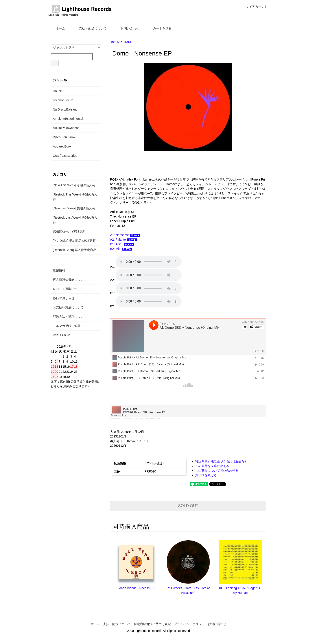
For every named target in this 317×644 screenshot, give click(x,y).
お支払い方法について (68, 307)
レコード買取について (68, 289)
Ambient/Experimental (68, 119)
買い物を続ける (206, 475)
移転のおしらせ (64, 298)
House (128, 42)
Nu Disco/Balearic (65, 109)
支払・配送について (90, 28)
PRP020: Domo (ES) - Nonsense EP (142, 419)
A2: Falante (123, 240)
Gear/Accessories (65, 156)
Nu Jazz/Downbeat (66, 128)
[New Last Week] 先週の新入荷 (74, 208)
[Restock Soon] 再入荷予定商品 (75, 250)
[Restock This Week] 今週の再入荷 (75, 197)
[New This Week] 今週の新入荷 (74, 185)
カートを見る (159, 28)
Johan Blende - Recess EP (136, 588)
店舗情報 (59, 270)
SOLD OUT (188, 506)
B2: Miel (121, 249)
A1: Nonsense (125, 235)
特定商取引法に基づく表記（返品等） (221, 461)
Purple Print (116, 419)
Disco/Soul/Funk (64, 137)
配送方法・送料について (70, 317)
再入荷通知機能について (70, 280)
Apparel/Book (62, 146)
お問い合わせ (127, 28)
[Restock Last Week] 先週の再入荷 (75, 220)
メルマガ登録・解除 (67, 326)
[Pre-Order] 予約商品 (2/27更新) (75, 241)
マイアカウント (254, 7)
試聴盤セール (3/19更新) (70, 231)
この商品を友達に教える (212, 466)
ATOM (66, 335)
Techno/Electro (63, 100)
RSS (56, 335)
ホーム (57, 28)
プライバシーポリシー (189, 624)
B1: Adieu (122, 244)
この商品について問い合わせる (217, 471)
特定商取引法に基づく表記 (152, 624)
